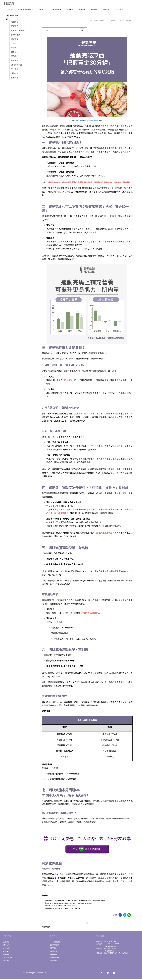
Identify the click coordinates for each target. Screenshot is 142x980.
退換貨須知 (53, 961)
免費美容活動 (54, 946)
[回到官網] (9, 10)
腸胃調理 (15, 60)
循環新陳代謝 (17, 65)
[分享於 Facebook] (120, 916)
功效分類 (6, 949)
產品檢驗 (6, 955)
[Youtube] (114, 974)
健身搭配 (15, 52)
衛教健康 (15, 78)
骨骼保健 (15, 73)
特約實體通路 (54, 958)
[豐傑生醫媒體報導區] (26, 10)
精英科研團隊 (8, 958)
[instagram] (102, 974)
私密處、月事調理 (18, 30)
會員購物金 (53, 952)
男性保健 (15, 69)
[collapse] (82, 31)
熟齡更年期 (16, 35)
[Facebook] (97, 974)
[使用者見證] (119, 10)
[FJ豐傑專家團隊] (12, 15)
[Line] (108, 974)
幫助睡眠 (15, 56)
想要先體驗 (53, 949)
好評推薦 (6, 961)
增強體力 (15, 48)
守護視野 (15, 43)
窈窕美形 (15, 26)
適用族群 (6, 946)
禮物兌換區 (53, 955)
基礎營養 (15, 39)
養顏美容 (15, 22)
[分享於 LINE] (129, 916)
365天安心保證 (55, 943)
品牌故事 (6, 952)
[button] (7, 19)
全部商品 (6, 943)
